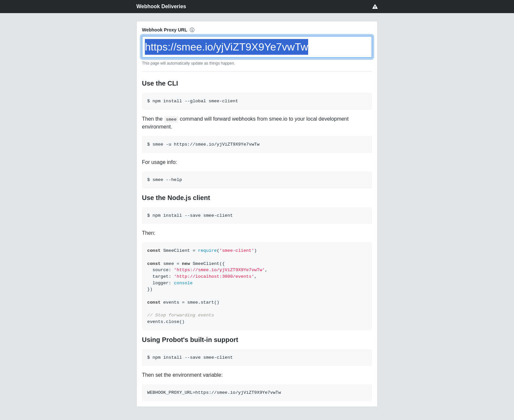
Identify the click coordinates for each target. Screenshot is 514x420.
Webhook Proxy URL (165, 30)
